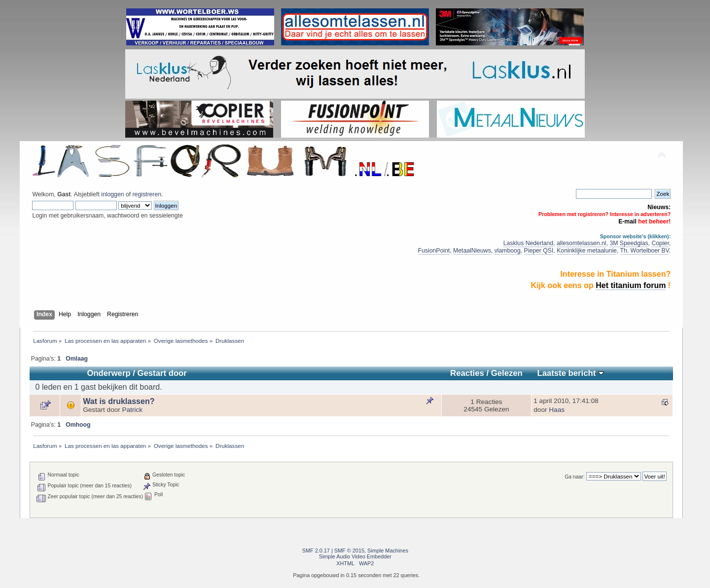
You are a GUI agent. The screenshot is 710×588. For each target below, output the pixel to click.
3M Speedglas (629, 243)
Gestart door (162, 373)
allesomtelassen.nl (582, 243)
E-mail (627, 221)
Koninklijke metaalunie (587, 251)
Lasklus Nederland (528, 243)
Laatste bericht (570, 373)
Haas (557, 410)
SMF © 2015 (349, 551)
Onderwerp (108, 373)
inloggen (112, 194)
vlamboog (508, 251)
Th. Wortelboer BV (645, 251)
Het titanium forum (631, 285)
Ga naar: (574, 477)
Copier (660, 243)
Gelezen (507, 373)
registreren (147, 194)
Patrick (133, 410)
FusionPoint (434, 251)
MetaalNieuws (472, 251)
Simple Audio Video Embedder (355, 556)
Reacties (467, 373)
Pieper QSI (539, 251)
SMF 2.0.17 (316, 551)
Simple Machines (388, 551)
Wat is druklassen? (119, 401)
